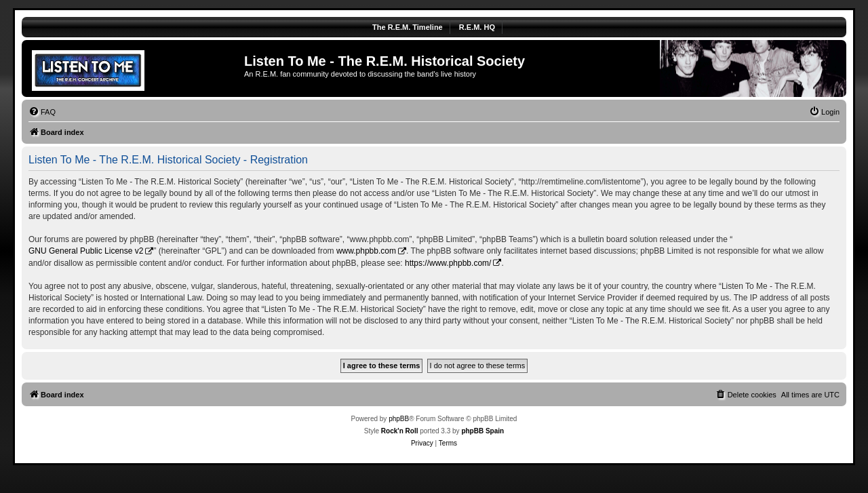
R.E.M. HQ (477, 27)
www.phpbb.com (366, 251)
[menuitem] (42, 112)
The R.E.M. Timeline (408, 27)
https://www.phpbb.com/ (448, 263)
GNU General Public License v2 (86, 251)
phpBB (399, 419)
